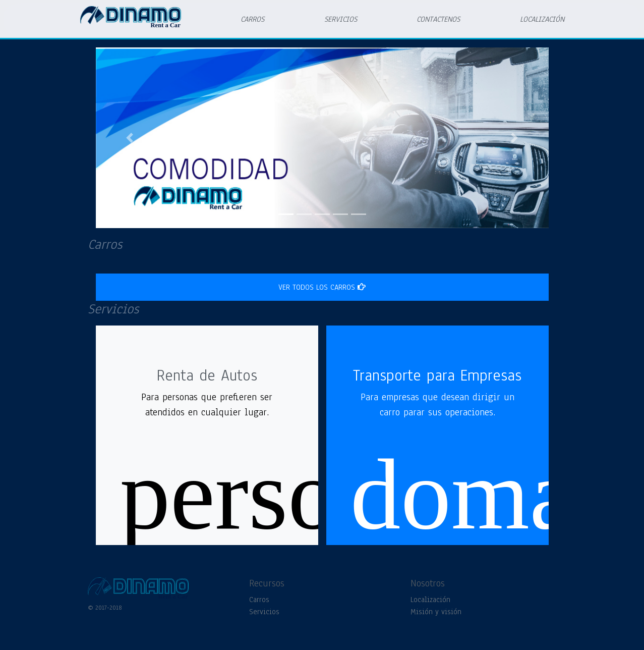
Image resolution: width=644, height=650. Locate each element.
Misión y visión (436, 612)
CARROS (252, 19)
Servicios (264, 612)
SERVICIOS (341, 19)
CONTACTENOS (438, 19)
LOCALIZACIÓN (542, 19)
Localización (430, 600)
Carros (259, 600)
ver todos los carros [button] (322, 287)
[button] (130, 138)
